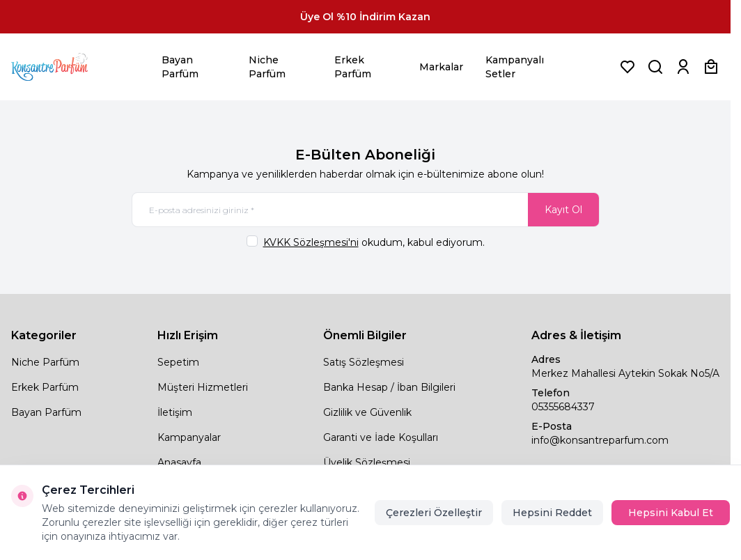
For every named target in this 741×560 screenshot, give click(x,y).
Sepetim (178, 362)
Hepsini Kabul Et (671, 513)
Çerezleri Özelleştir (434, 513)
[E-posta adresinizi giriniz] (366, 210)
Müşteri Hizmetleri (203, 387)
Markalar (441, 67)
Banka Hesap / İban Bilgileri (389, 387)
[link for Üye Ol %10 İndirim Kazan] (365, 17)
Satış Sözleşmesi (364, 362)
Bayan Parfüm (180, 67)
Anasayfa (179, 462)
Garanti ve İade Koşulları (381, 437)
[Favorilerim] (627, 67)
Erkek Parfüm (353, 67)
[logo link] (67, 67)
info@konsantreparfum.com (600, 440)
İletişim (175, 412)
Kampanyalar (189, 437)
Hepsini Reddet (552, 513)
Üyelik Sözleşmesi (367, 462)
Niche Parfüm (267, 67)
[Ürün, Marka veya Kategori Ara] (655, 67)
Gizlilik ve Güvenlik (367, 412)
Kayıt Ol (563, 210)
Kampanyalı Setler (515, 67)
